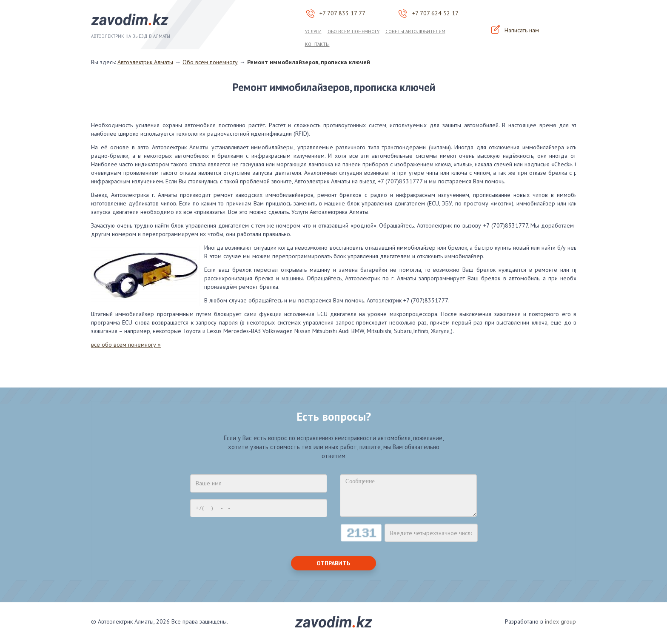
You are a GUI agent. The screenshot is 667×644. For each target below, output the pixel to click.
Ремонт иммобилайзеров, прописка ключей (309, 62)
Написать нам (515, 30)
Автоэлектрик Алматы (145, 62)
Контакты (317, 44)
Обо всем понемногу (353, 31)
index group (560, 621)
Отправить (333, 563)
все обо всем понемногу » (126, 345)
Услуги (313, 31)
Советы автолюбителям (415, 31)
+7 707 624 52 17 (435, 13)
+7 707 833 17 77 (342, 13)
